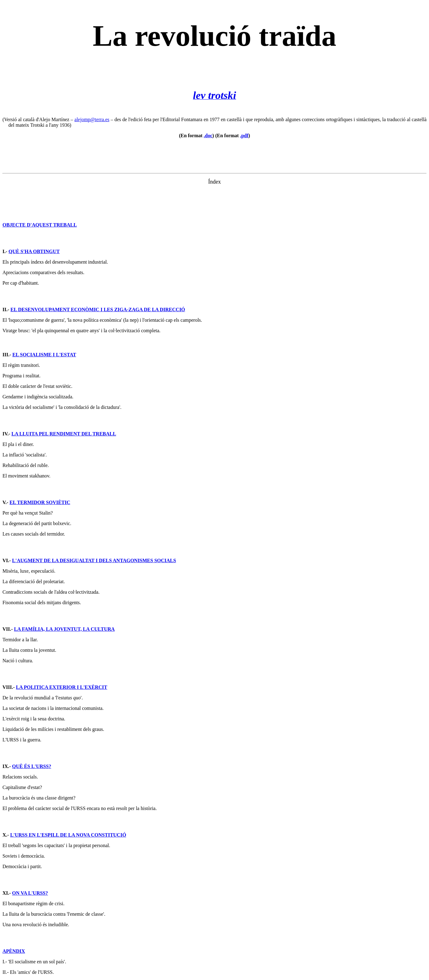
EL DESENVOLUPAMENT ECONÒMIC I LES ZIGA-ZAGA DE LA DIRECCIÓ (98, 310)
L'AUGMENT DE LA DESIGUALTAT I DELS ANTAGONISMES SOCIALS (94, 560)
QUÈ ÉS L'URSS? (32, 766)
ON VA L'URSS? (30, 893)
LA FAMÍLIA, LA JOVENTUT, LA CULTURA (64, 629)
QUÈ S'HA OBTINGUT (34, 251)
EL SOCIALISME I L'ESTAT (44, 355)
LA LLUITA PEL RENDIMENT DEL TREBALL (64, 434)
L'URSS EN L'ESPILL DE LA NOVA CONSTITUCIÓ (68, 835)
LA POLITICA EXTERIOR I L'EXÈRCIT (62, 687)
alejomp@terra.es (92, 119)
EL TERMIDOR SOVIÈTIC (40, 502)
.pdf (244, 136)
